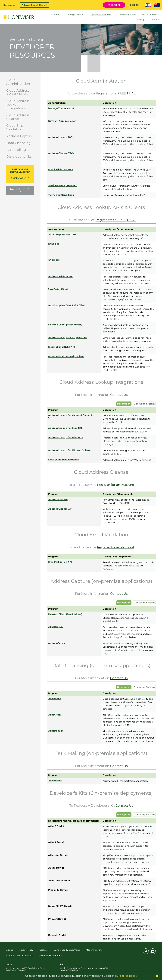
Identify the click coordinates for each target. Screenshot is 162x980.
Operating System (144, 404)
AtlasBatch (55, 699)
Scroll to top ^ (20, 190)
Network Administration (62, 121)
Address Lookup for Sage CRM (66, 428)
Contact (155, 19)
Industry (140, 19)
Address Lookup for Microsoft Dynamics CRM (71, 416)
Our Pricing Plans (127, 15)
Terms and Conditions (61, 195)
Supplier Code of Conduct (20, 956)
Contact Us (9, 5)
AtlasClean (55, 715)
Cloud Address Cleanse (18, 117)
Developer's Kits (19, 157)
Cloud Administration (18, 82)
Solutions (54, 15)
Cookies (43, 950)
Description (124, 404)
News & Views (149, 15)
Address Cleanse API (60, 509)
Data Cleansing (19, 143)
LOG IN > (135, 5)
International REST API (62, 347)
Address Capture (20, 136)
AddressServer (57, 643)
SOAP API (54, 260)
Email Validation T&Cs (61, 169)
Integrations (74, 15)
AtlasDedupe (56, 731)
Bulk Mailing (16, 150)
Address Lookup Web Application (68, 338)
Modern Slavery (94, 950)
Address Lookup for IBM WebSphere (69, 450)
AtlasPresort (55, 781)
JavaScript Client (58, 289)
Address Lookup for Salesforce (66, 437)
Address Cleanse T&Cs (61, 153)
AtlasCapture (56, 627)
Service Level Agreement (63, 185)
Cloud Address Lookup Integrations (18, 105)
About (9, 950)
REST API (54, 244)
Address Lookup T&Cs (61, 137)
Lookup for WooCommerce (64, 460)
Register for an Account (116, 485)
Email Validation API (60, 562)
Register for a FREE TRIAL (116, 93)
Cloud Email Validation (16, 127)
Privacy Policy (26, 950)
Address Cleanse (58, 499)
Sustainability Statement (67, 950)
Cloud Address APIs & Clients (18, 92)
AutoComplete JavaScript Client (67, 305)
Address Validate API (60, 276)
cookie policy (128, 976)
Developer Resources (101, 15)
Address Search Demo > (35, 5)
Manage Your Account (61, 108)
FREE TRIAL (114, 5)
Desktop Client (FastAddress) (65, 325)
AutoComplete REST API (62, 235)
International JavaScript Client (66, 356)
